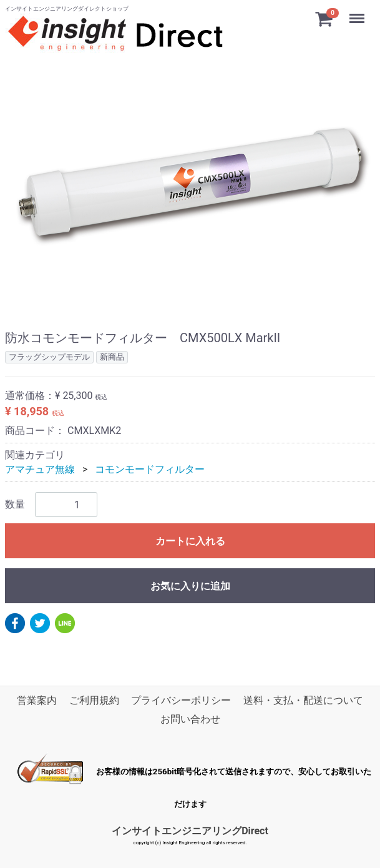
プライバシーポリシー (181, 700)
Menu (358, 12)
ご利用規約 (94, 700)
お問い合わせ (190, 719)
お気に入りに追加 (190, 586)
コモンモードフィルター (150, 469)
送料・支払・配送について (303, 700)
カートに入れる (190, 541)
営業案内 (37, 700)
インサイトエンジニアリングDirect (190, 830)
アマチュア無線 (40, 469)
